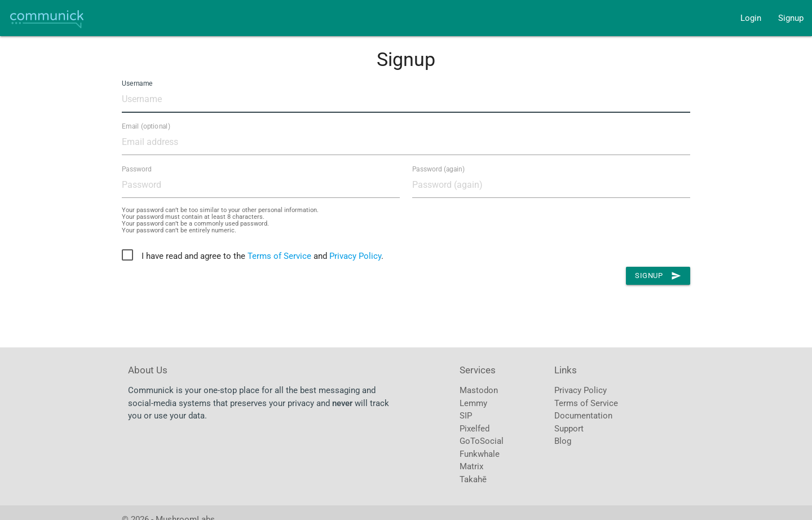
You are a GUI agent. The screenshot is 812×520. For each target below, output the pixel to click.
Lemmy (473, 403)
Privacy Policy (355, 256)
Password (137, 169)
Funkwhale (480, 454)
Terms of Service (279, 256)
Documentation (583, 416)
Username (137, 83)
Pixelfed (475, 429)
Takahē (473, 479)
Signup (791, 18)
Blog (563, 441)
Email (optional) (146, 126)
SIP (466, 416)
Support (569, 429)
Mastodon (479, 390)
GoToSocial (482, 441)
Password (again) (438, 169)
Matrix (471, 466)
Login (751, 18)
